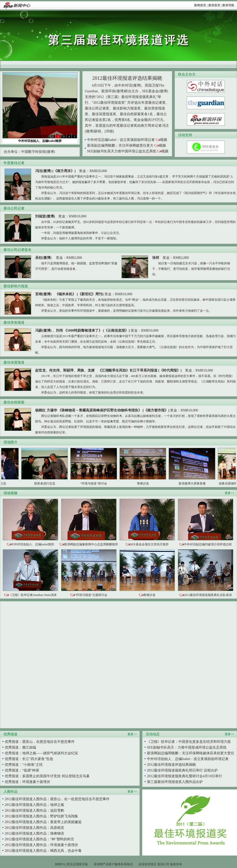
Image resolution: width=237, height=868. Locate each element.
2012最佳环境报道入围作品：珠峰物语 (34, 833)
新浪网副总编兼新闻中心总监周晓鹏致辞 (91, 544)
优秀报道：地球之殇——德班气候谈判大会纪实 (41, 753)
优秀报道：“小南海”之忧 (24, 765)
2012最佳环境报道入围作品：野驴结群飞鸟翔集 (41, 816)
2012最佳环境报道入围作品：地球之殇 (34, 805)
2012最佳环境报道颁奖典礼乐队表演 (208, 595)
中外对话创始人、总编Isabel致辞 (40, 141)
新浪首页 (214, 5)
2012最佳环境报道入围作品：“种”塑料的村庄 (39, 839)
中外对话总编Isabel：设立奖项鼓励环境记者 (121, 140)
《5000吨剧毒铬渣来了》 (83, 331)
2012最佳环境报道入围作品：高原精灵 (34, 828)
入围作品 (10, 792)
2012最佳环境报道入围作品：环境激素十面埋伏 (41, 845)
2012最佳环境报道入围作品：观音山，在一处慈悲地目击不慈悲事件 (57, 799)
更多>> (230, 493)
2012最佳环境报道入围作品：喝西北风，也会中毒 (43, 851)
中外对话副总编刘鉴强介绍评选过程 (208, 544)
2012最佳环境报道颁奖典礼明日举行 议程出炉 (182, 770)
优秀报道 (10, 734)
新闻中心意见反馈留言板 (71, 864)
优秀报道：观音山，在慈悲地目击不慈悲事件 (40, 742)
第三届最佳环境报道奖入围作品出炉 (175, 782)
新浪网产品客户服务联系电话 (113, 864)
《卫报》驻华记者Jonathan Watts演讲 (33, 595)
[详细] (109, 131)
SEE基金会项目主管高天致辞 (149, 544)
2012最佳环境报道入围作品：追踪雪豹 (34, 811)
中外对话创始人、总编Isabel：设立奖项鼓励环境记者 (188, 759)
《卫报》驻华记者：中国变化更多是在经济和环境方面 (189, 742)
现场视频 (10, 493)
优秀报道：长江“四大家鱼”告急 (29, 759)
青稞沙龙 (149, 595)
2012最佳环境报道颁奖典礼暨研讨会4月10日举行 (184, 776)
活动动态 (153, 734)
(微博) (50, 152)
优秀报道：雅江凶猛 (20, 747)
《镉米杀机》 (65, 294)
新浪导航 (228, 5)
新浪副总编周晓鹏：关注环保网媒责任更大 (120, 145)
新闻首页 (200, 5)
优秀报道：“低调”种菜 (22, 770)
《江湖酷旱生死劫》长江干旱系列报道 (128, 370)
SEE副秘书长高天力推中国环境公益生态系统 (122, 151)
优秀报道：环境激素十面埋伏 (27, 782)
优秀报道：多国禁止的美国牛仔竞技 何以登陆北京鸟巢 (47, 776)
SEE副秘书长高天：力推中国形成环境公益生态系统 (187, 747)
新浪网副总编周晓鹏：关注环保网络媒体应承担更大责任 (191, 753)
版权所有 (176, 864)
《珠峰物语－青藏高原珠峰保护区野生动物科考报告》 (100, 410)
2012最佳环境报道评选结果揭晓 (127, 78)
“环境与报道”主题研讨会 (91, 595)
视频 (164, 140)
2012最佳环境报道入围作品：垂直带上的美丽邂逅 (43, 822)
